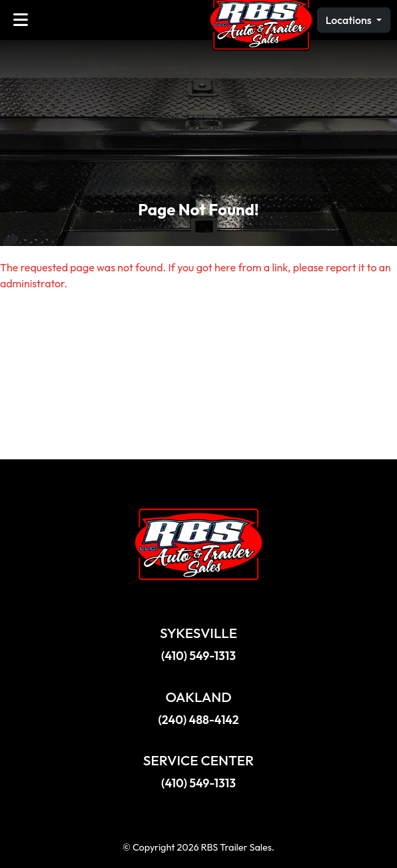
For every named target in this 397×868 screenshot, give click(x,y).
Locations (350, 20)
